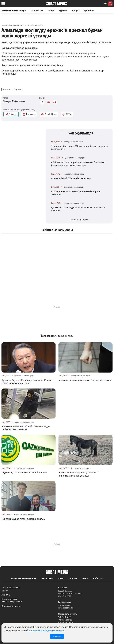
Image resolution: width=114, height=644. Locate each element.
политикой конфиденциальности (46, 630)
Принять (57, 636)
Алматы (6, 89)
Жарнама (6, 595)
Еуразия (63, 10)
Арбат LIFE (89, 10)
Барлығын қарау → (81, 220)
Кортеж (17, 89)
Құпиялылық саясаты (12, 606)
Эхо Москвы (37, 10)
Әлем (51, 10)
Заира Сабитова (14, 101)
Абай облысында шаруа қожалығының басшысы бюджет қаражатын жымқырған (78, 164)
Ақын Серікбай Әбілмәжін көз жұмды (71, 178)
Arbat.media (105, 43)
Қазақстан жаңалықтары (14, 10)
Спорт (75, 10)
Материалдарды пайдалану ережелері (12, 601)
